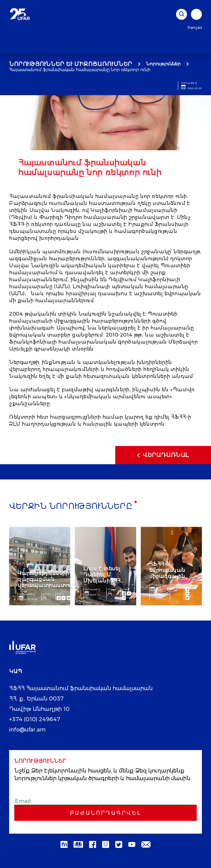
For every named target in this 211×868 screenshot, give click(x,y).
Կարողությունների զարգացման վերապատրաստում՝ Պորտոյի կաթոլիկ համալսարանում (47, 585)
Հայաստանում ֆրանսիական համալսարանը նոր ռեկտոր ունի (80, 70)
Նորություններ (163, 64)
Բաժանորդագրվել (105, 813)
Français (195, 28)
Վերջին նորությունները (71, 507)
